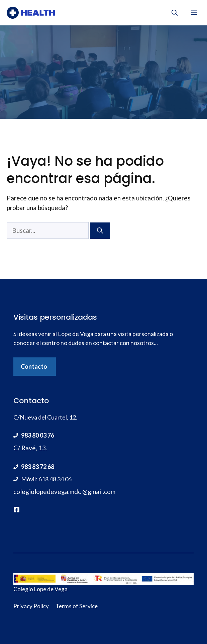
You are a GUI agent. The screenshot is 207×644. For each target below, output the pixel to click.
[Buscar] (100, 231)
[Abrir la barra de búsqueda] (175, 13)
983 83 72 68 (38, 467)
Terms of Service (77, 606)
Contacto (34, 366)
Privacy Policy (31, 606)
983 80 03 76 (38, 435)
